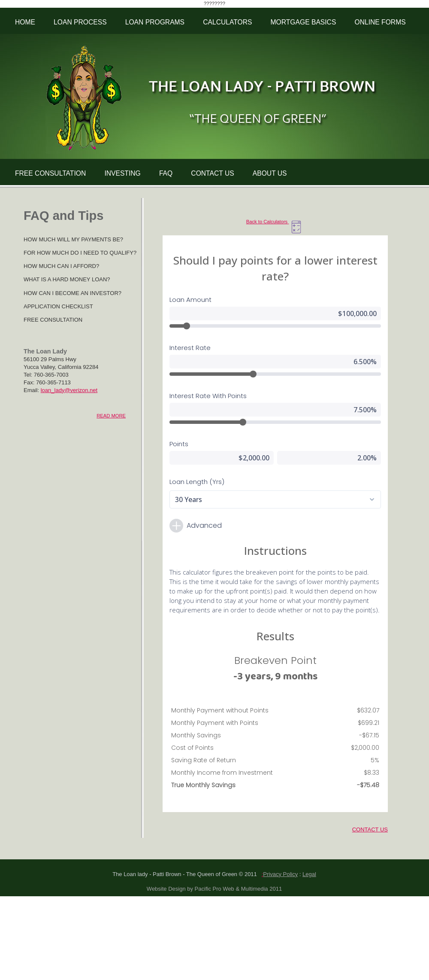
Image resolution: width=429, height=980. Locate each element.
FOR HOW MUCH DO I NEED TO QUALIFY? (80, 253)
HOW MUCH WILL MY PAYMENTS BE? (73, 239)
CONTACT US (212, 173)
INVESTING (122, 173)
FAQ (166, 173)
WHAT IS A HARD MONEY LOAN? (67, 279)
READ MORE (111, 416)
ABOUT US (270, 173)
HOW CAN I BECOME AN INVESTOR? (73, 293)
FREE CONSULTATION (50, 173)
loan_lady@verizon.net (69, 390)
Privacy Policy (280, 874)
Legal (309, 874)
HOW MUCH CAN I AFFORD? (61, 266)
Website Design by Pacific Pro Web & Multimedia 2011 (214, 889)
